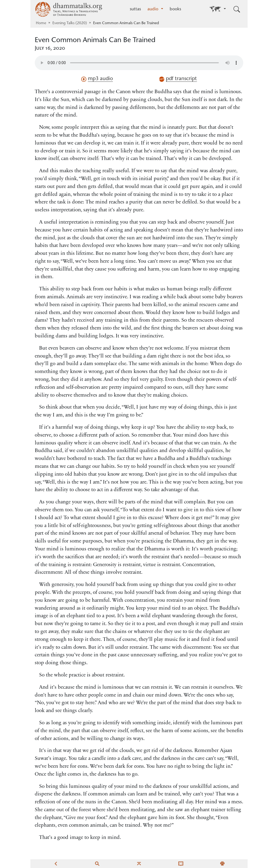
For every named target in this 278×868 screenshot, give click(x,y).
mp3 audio (97, 79)
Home (41, 23)
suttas (135, 9)
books (175, 9)
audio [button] (154, 9)
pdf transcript (178, 79)
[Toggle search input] (237, 9)
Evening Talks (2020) (70, 23)
